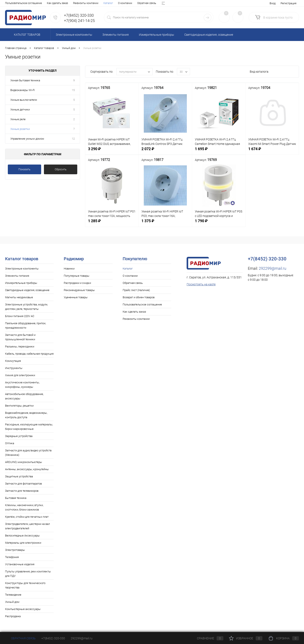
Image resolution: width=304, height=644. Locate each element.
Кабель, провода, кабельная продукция (29, 354)
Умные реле (18, 119)
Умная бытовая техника (25, 80)
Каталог (10, 3)
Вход (273, 3)
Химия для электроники (20, 375)
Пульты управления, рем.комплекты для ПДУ (28, 574)
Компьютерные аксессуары (23, 609)
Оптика (10, 443)
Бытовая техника (16, 498)
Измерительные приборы (21, 283)
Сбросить (61, 169)
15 (73, 90)
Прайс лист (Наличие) (75, 3)
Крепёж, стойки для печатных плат (27, 517)
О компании (27, 3)
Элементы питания (17, 276)
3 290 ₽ (112, 152)
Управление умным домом (27, 139)
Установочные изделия (20, 564)
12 (73, 139)
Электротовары (15, 550)
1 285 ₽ (112, 224)
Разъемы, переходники (20, 347)
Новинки (69, 269)
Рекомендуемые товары (79, 290)
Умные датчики (20, 110)
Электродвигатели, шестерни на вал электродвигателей (27, 526)
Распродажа (13, 616)
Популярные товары (77, 276)
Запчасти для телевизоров (22, 491)
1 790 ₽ (219, 224)
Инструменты (14, 368)
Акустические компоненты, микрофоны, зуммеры (22, 385)
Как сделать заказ (134, 312)
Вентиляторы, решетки (19, 406)
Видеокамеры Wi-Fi (23, 90)
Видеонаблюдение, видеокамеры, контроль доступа (26, 415)
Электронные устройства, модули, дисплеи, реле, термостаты (26, 307)
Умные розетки (20, 129)
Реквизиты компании (136, 319)
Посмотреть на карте (201, 284)
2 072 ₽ (165, 152)
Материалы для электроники (23, 543)
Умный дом (12, 602)
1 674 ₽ (272, 152)
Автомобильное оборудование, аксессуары (24, 396)
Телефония (12, 557)
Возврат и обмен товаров (109, 3)
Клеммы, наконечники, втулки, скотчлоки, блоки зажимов (24, 507)
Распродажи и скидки (77, 283)
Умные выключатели (24, 100)
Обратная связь (48, 3)
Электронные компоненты (22, 269)
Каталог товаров (26, 35)
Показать (24, 169)
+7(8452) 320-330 (53, 638)
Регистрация (288, 3)
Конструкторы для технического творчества (25, 585)
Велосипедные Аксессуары (22, 536)
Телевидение (13, 595)
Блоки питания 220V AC (20, 316)
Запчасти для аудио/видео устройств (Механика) (28, 453)
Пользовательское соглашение (142, 304)
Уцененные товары (76, 297)
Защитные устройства (19, 476)
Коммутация (13, 361)
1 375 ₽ (165, 224)
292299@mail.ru (273, 268)
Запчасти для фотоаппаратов (23, 484)
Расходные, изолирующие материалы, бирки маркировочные (29, 427)
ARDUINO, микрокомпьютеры (24, 462)
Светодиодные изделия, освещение (27, 290)
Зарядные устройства (19, 436)
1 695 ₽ (219, 152)
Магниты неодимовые (19, 297)
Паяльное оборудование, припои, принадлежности (25, 325)
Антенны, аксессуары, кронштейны (27, 469)
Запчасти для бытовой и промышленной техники (20, 337)
